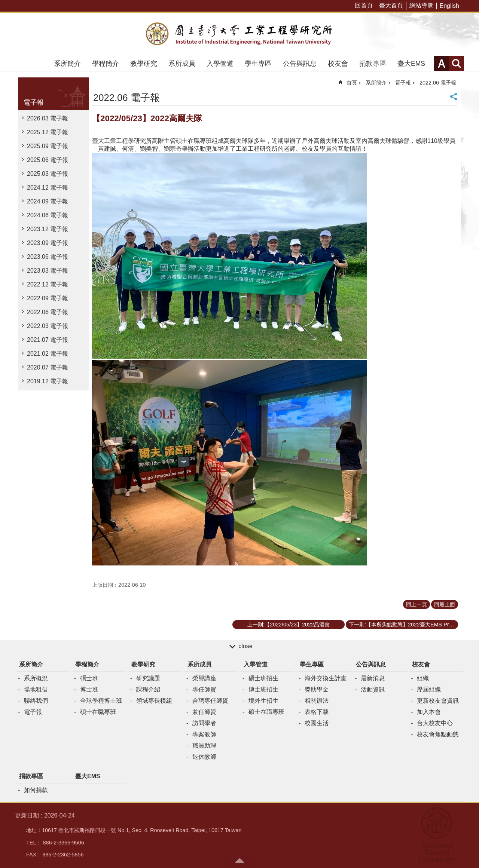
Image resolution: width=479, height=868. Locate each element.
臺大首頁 (391, 5)
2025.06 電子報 (48, 160)
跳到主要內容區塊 (4, 4)
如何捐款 (36, 790)
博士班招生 (263, 689)
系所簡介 (67, 64)
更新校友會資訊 (438, 701)
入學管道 (220, 64)
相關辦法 (317, 701)
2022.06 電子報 (48, 312)
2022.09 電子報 (48, 298)
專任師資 (204, 689)
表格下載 (317, 712)
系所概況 (36, 678)
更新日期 (27, 815)
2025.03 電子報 (48, 174)
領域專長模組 (154, 701)
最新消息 (373, 678)
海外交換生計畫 (326, 678)
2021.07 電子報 (48, 340)
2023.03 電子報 (48, 271)
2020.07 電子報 (48, 367)
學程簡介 (106, 64)
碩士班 (89, 678)
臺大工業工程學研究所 (239, 34)
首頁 (352, 83)
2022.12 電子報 (48, 284)
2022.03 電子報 (48, 326)
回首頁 (364, 5)
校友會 (338, 64)
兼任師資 (204, 712)
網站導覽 (421, 5)
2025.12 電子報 (48, 132)
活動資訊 (373, 689)
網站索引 (457, 64)
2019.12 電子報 (48, 381)
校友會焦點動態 (438, 734)
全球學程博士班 (101, 701)
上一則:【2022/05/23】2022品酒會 (289, 625)
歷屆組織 (429, 689)
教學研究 (144, 64)
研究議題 (148, 678)
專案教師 (204, 734)
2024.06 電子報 (48, 215)
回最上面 (445, 604)
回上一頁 (417, 604)
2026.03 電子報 (48, 118)
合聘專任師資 (210, 701)
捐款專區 (373, 64)
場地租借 (36, 689)
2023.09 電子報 (48, 243)
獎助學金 (317, 689)
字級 (442, 64)
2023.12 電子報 (48, 229)
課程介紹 (148, 689)
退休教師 (204, 757)
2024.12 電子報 (48, 188)
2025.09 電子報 (48, 146)
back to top (239, 861)
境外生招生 (263, 701)
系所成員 (182, 64)
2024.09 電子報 (48, 201)
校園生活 (317, 723)
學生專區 (258, 64)
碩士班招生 (263, 678)
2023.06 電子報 (48, 257)
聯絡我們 (36, 701)
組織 (423, 678)
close (245, 646)
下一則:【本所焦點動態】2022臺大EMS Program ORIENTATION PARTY (403, 625)
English (449, 6)
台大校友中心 (435, 723)
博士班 (89, 689)
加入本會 (429, 712)
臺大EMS (411, 64)
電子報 (34, 102)
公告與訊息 (300, 64)
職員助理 (204, 746)
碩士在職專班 (98, 712)
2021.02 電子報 (48, 354)
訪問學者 (204, 723)
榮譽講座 (204, 678)
